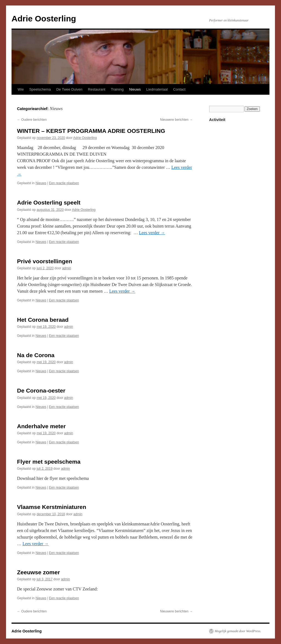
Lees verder (152, 233)
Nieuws (135, 89)
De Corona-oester (41, 390)
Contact (179, 89)
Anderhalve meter (41, 426)
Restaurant (97, 89)
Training (117, 89)
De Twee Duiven (69, 89)
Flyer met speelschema (49, 462)
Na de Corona (36, 355)
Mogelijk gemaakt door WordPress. (238, 631)
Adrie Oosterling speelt (49, 202)
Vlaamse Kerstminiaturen (52, 507)
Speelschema (40, 89)
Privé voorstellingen (45, 261)
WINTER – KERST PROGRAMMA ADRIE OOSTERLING (91, 131)
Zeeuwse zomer (38, 572)
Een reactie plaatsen (64, 183)
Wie (21, 89)
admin (67, 268)
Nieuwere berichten (176, 120)
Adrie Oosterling (44, 19)
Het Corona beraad (43, 320)
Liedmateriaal (157, 89)
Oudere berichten (32, 120)
